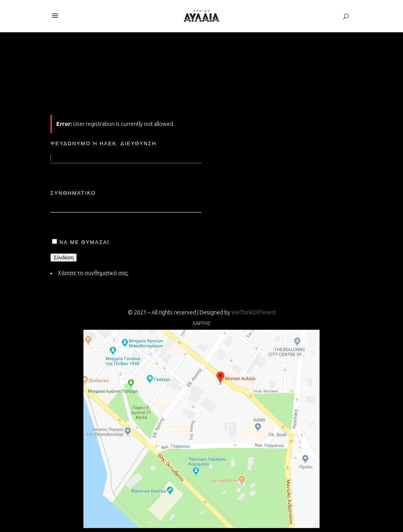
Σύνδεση (64, 258)
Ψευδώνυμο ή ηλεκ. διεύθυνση (104, 143)
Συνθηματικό (73, 193)
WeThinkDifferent (253, 312)
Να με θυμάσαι (84, 242)
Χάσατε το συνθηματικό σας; (93, 273)
